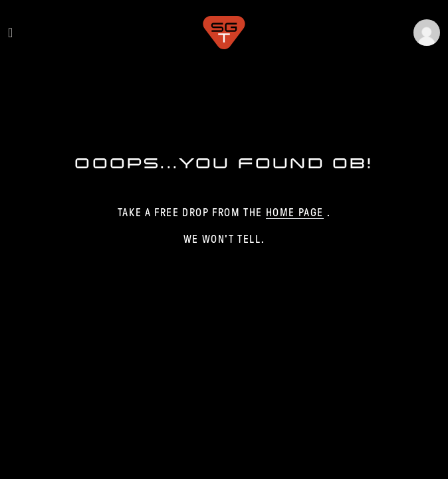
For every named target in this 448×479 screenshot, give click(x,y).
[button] (427, 33)
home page (295, 213)
